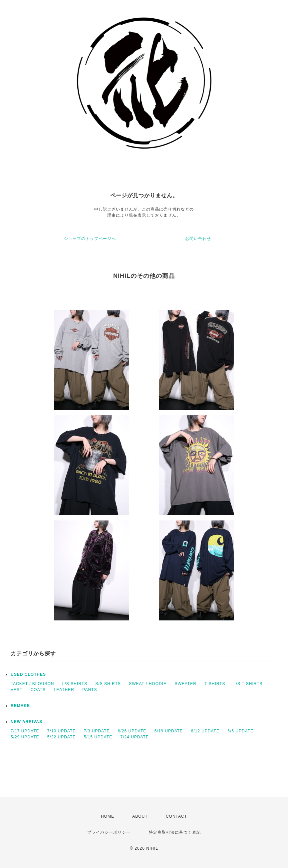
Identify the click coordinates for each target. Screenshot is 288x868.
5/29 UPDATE (25, 737)
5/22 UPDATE (61, 737)
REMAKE (20, 706)
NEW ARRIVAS (26, 722)
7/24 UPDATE (134, 737)
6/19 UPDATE (169, 731)
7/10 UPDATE (61, 731)
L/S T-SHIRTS (248, 684)
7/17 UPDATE (25, 731)
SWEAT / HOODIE (148, 684)
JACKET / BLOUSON (32, 684)
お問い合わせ (198, 239)
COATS (38, 690)
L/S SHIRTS (75, 684)
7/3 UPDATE (97, 731)
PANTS (90, 690)
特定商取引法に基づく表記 (175, 832)
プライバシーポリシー (109, 832)
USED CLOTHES (28, 674)
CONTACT (176, 816)
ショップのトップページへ (90, 239)
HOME (108, 816)
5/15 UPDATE (98, 737)
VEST (16, 690)
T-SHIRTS (215, 684)
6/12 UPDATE (205, 731)
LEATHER (64, 690)
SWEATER (185, 684)
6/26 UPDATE (132, 731)
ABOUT (140, 816)
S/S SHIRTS (108, 684)
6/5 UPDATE (240, 731)
